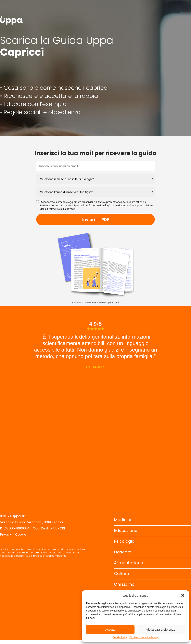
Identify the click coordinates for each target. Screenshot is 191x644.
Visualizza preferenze (161, 629)
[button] (183, 595)
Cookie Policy (120, 638)
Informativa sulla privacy (61, 209)
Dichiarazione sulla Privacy (144, 638)
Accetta (110, 629)
